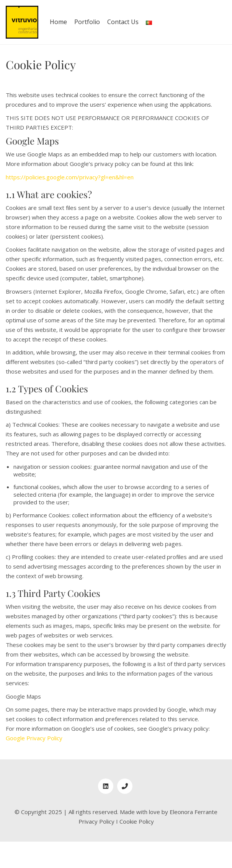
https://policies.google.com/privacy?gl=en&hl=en (70, 177)
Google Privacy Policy (34, 738)
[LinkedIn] (106, 786)
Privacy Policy (96, 821)
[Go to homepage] (22, 22)
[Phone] (125, 786)
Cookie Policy (137, 821)
